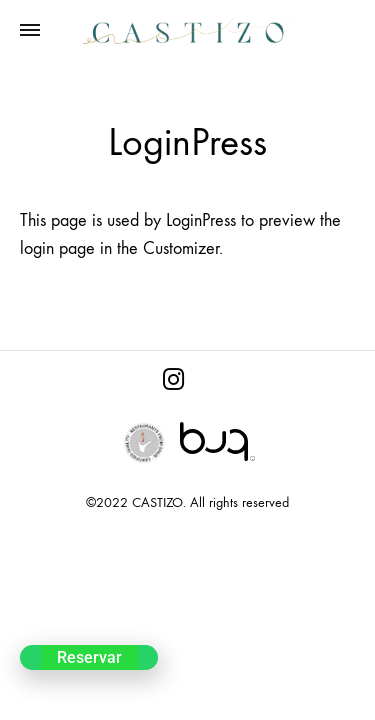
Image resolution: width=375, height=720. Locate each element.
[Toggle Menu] (30, 31)
